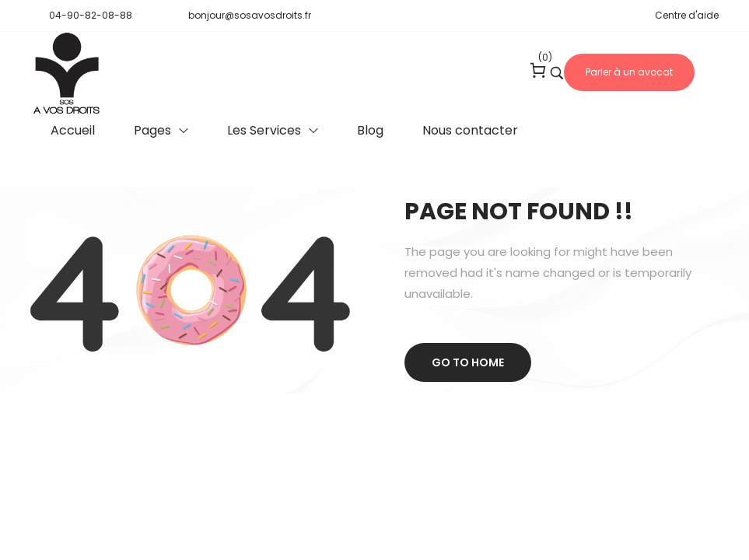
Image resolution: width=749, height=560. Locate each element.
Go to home (468, 362)
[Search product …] (557, 73)
